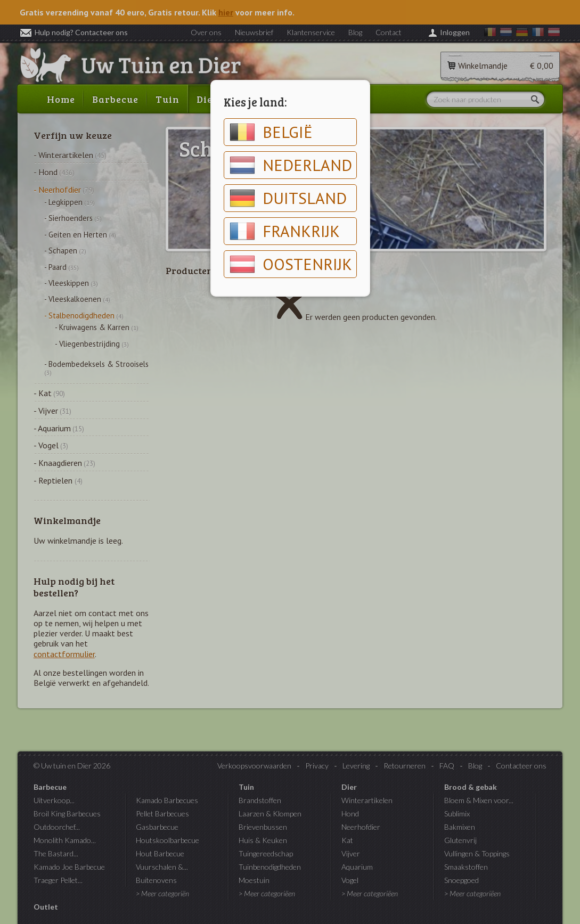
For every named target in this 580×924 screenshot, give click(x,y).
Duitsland (288, 198)
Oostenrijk (291, 264)
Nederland (291, 165)
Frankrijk (285, 231)
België (271, 132)
